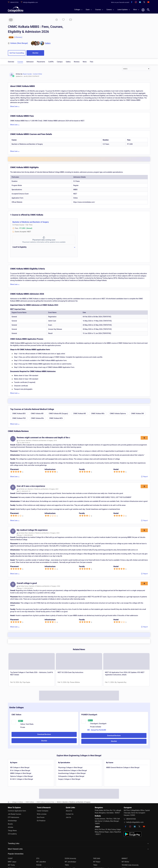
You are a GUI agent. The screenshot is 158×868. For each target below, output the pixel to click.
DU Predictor (41, 821)
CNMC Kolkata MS (80, 414)
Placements (41, 62)
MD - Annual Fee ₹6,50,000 (97, 730)
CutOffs (51, 62)
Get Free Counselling (17, 53)
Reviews (77, 62)
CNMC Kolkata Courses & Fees (45, 802)
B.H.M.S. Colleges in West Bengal (22, 779)
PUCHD (39, 865)
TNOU (67, 865)
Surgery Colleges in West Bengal (69, 779)
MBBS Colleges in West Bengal (21, 773)
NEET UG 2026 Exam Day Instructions (70, 672)
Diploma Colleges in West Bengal (21, 776)
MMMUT (125, 858)
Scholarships (12, 821)
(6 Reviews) (18, 37)
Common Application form (17, 811)
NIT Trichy (11, 865)
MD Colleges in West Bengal (20, 768)
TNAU (95, 865)
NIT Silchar (125, 862)
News (85, 62)
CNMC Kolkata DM (137, 414)
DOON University (70, 858)
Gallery (68, 62)
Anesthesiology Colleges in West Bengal (72, 773)
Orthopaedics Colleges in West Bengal (71, 776)
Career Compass (43, 811)
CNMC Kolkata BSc (37, 418)
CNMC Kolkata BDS (19, 414)
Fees (92, 62)
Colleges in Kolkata (17, 802)
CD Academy (12, 834)
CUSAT (10, 858)
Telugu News (12, 831)
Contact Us (70, 814)
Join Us (68, 817)
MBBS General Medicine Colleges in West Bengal (123, 768)
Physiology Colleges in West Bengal (70, 768)
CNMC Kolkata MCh (56, 418)
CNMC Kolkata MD (37, 414)
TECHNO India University (130, 865)
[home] (16, 9)
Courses (20, 62)
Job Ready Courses (14, 814)
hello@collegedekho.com (135, 822)
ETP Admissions (13, 817)
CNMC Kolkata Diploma (118, 414)
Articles (11, 827)
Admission (30, 62)
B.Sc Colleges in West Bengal (20, 770)
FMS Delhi (97, 858)
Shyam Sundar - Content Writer (32, 74)
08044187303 (131, 819)
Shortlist (35, 53)
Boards (10, 824)
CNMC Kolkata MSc (98, 414)
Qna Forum (41, 817)
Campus (60, 62)
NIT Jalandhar (41, 862)
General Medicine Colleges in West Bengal (72, 770)
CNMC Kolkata (30, 802)
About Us (69, 811)
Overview (11, 62)
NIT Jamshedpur (70, 862)
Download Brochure (44, 734)
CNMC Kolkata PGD (19, 418)
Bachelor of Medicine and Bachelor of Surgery (31, 222)
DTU (38, 858)
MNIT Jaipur (12, 862)
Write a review (42, 814)
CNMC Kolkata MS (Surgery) (58, 414)
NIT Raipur (97, 862)
